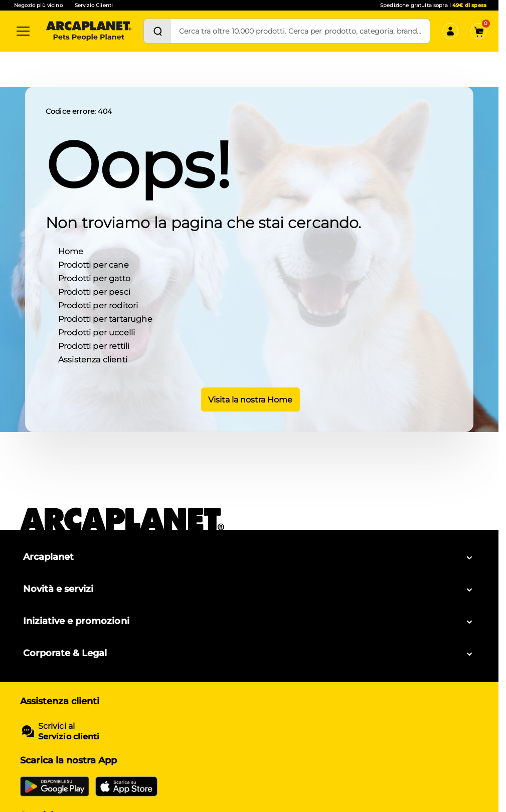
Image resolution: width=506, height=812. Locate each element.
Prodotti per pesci (94, 291)
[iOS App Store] (126, 786)
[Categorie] (23, 31)
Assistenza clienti (93, 359)
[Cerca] (157, 31)
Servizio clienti (69, 737)
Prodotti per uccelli (97, 332)
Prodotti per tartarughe (105, 318)
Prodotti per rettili (94, 345)
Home (71, 250)
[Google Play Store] (55, 786)
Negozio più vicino (38, 5)
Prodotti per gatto (94, 277)
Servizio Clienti (94, 5)
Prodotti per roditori (98, 304)
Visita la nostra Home (249, 398)
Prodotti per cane (94, 264)
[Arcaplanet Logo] (89, 31)
